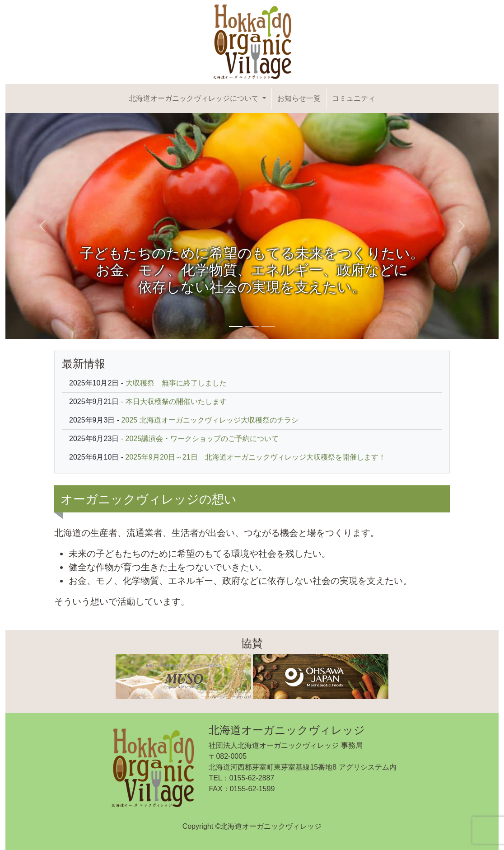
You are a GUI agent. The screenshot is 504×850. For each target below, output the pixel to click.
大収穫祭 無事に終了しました (176, 383)
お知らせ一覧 (299, 98)
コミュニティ (354, 98)
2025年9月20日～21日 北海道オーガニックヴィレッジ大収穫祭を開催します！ (256, 457)
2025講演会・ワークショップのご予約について (202, 439)
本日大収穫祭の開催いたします (176, 402)
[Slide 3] (268, 326)
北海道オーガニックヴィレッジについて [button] (195, 98)
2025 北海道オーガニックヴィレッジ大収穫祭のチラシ (210, 420)
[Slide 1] (236, 326)
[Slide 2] (252, 326)
